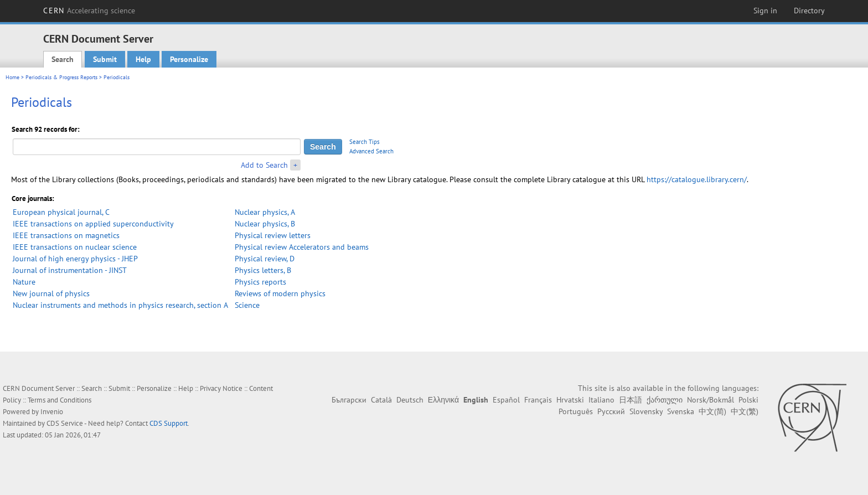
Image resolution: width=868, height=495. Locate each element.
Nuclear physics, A (265, 212)
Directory (809, 11)
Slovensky (646, 411)
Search (63, 59)
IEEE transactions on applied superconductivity (93, 224)
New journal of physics (51, 293)
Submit (105, 59)
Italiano (601, 400)
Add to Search (264, 165)
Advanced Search (371, 151)
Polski (748, 400)
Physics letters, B (263, 270)
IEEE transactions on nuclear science (75, 247)
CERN (89, 11)
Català (381, 400)
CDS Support (169, 423)
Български (349, 400)
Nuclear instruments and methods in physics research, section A (120, 305)
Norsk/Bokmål (711, 400)
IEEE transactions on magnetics (66, 235)
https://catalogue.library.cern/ (697, 179)
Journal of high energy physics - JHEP (75, 259)
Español (506, 400)
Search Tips (365, 142)
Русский (611, 411)
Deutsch (410, 400)
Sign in (765, 11)
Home (12, 77)
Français (538, 400)
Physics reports (260, 282)
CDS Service (65, 423)
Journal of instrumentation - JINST (70, 270)
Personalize (189, 59)
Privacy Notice (221, 388)
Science (247, 305)
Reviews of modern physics (280, 293)
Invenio (52, 412)
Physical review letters (273, 235)
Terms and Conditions (60, 400)
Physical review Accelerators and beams (302, 247)
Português (576, 411)
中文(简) (712, 411)
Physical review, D (265, 259)
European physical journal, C (61, 212)
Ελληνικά (443, 400)
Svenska (681, 411)
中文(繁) (745, 411)
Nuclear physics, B (265, 224)
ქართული (665, 400)
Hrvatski (570, 400)
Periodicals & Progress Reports (61, 77)
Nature (24, 282)
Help (143, 59)
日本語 (631, 400)
